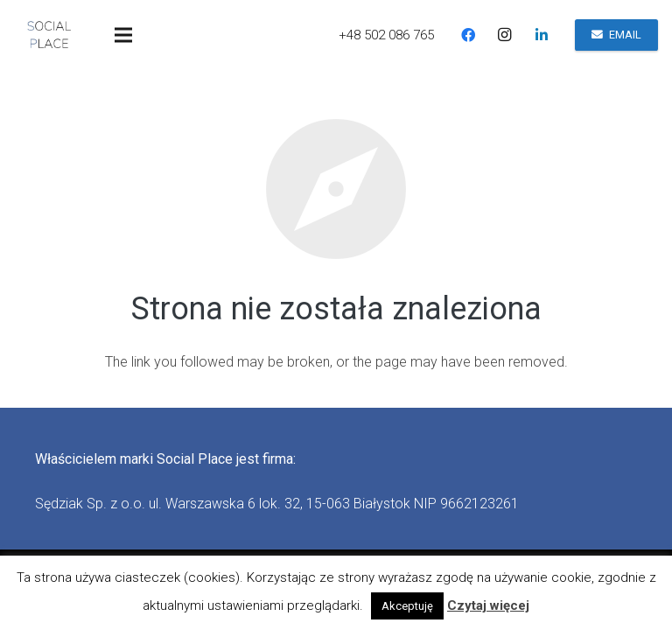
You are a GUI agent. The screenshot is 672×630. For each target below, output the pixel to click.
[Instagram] (505, 35)
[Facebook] (468, 35)
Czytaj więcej (488, 605)
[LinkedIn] (542, 35)
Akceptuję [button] (407, 606)
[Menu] (123, 35)
